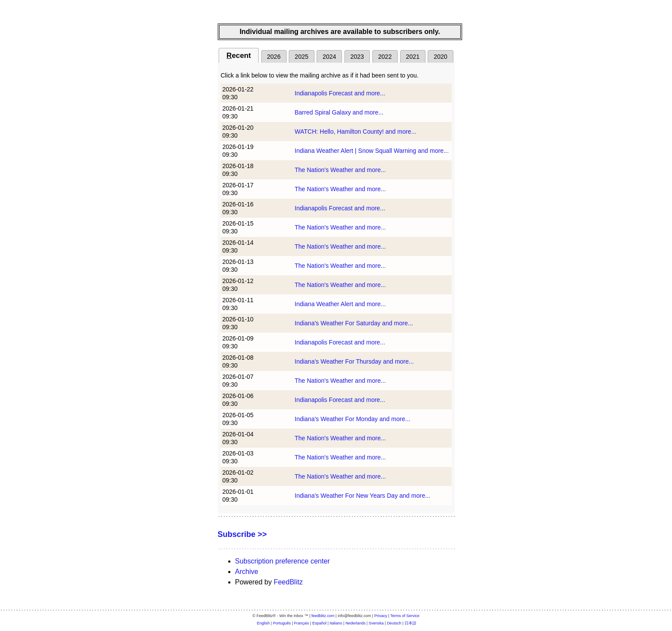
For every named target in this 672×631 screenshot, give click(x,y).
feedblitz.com (323, 616)
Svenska (377, 623)
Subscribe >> (242, 534)
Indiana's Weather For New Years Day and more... (363, 496)
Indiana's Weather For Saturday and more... (354, 323)
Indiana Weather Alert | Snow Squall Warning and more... (372, 151)
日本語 (410, 623)
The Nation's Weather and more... (340, 170)
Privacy (381, 616)
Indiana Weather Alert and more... (340, 304)
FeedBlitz (288, 582)
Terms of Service (405, 616)
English (263, 623)
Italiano (336, 623)
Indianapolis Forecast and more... (340, 93)
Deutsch (394, 623)
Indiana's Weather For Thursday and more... (355, 361)
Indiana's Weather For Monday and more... (353, 419)
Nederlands (355, 623)
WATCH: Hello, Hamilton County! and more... (356, 132)
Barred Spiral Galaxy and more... (339, 112)
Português (282, 623)
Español (319, 623)
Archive (247, 572)
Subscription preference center (283, 561)
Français (302, 623)
